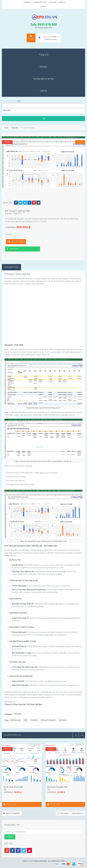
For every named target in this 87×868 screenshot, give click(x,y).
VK (38, 203)
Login (54, 37)
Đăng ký (62, 2)
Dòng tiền (15, 128)
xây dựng (63, 720)
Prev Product (63, 813)
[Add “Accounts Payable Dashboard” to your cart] (48, 804)
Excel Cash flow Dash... (14, 787)
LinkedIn (25, 203)
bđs (25, 720)
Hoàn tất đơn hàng (40, 2)
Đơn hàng (53, 2)
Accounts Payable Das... (58, 787)
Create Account (50, 39)
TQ (5, 790)
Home (6, 128)
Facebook (16, 203)
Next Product (78, 813)
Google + (29, 203)
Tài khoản (27, 2)
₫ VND (44, 6)
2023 (19, 101)
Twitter (20, 203)
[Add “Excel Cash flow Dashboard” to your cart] (5, 804)
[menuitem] (43, 55)
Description (11, 267)
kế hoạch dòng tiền (48, 720)
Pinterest (34, 203)
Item (31, 38)
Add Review (14, 249)
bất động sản (16, 720)
